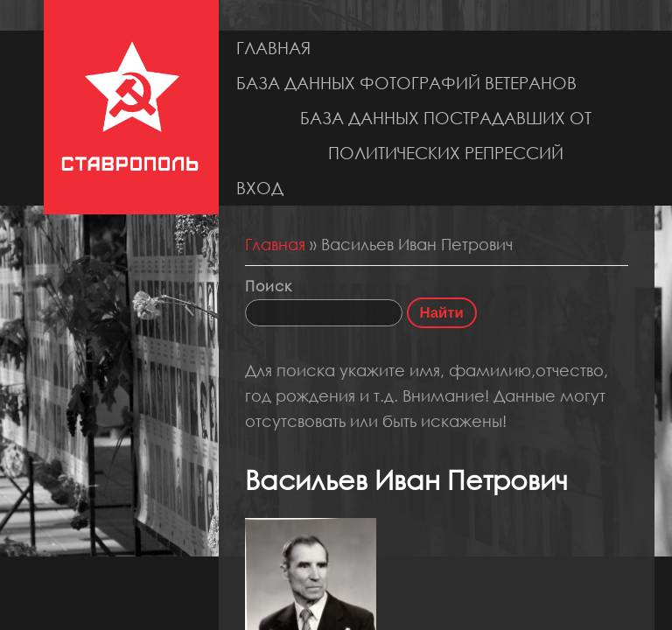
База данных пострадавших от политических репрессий (446, 135)
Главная (273, 48)
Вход (260, 188)
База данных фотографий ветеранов (406, 83)
